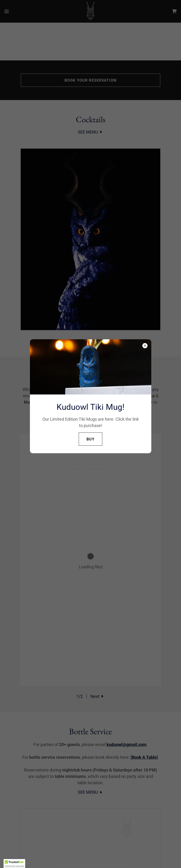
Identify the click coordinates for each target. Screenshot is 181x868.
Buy (90, 439)
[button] (14, 864)
